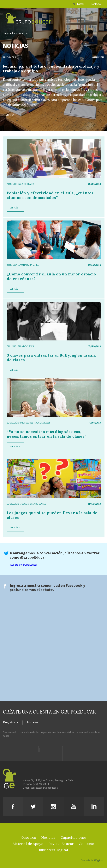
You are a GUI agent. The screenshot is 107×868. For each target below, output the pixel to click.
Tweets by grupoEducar (24, 565)
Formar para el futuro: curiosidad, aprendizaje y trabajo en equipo (51, 68)
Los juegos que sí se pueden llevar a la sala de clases (52, 515)
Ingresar (33, 722)
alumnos (12, 184)
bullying (12, 346)
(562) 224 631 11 (41, 784)
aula (36, 265)
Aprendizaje (10, 57)
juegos (24, 504)
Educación (13, 423)
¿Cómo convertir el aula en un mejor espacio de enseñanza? (51, 276)
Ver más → (11, 115)
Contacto (96, 4)
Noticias (23, 33)
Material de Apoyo (28, 844)
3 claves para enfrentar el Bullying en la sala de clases (51, 357)
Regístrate (11, 722)
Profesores (27, 423)
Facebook (74, 585)
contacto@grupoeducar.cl (44, 788)
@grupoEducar (33, 557)
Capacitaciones (74, 837)
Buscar (81, 4)
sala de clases (26, 184)
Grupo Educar (10, 33)
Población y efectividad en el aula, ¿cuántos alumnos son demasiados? (50, 195)
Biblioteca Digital (53, 850)
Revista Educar (61, 844)
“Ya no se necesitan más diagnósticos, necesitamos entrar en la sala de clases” (47, 434)
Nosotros (28, 837)
